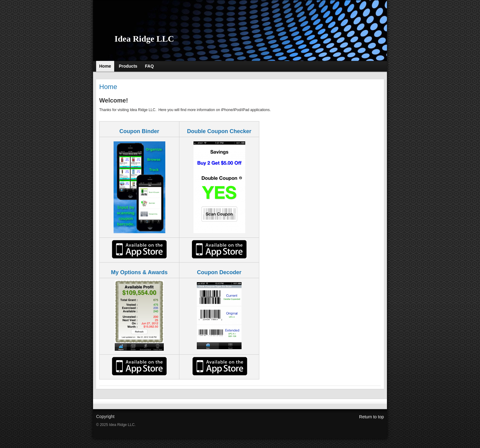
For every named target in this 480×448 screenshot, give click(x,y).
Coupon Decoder (219, 272)
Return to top (371, 417)
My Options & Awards (139, 272)
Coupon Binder (139, 131)
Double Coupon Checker (219, 131)
